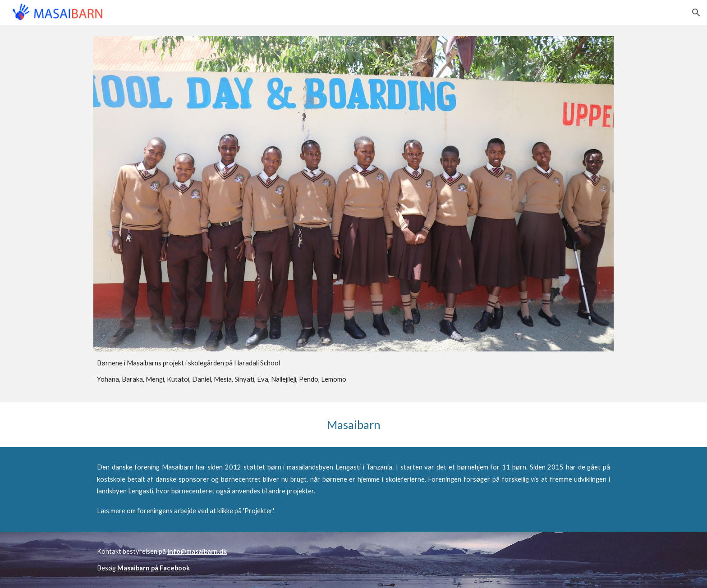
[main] (353, 371)
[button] (696, 13)
